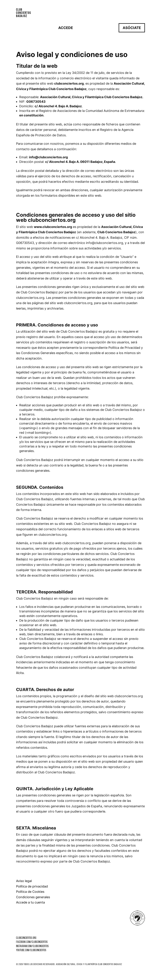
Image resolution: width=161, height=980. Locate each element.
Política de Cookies (30, 892)
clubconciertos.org (26, 938)
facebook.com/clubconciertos (32, 942)
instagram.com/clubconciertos (32, 946)
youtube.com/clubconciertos (31, 950)
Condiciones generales (33, 897)
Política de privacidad (32, 886)
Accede (66, 28)
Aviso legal (24, 881)
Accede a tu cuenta (30, 902)
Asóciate (132, 28)
